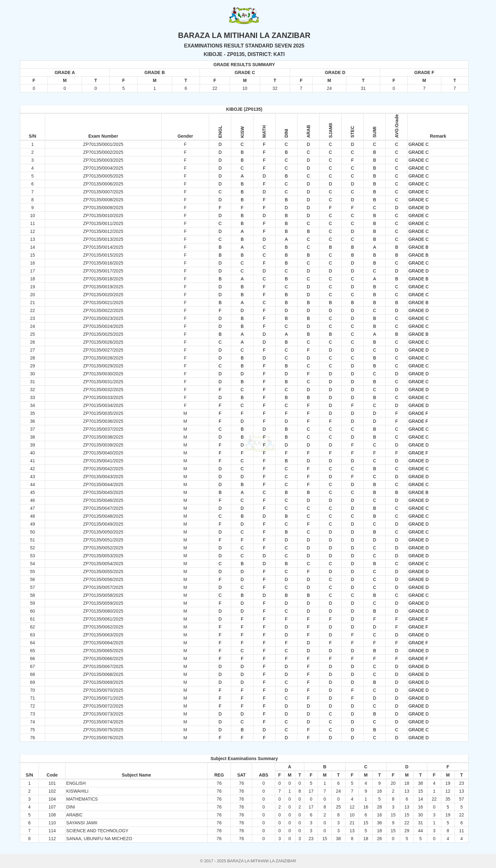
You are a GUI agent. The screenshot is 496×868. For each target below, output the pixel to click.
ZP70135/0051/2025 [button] (103, 540)
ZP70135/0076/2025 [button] (103, 738)
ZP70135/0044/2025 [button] (103, 484)
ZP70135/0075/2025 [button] (103, 730)
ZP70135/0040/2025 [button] (103, 453)
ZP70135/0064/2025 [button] (103, 643)
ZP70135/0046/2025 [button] (103, 500)
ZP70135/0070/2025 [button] (103, 690)
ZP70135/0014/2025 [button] (103, 247)
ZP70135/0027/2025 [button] (103, 350)
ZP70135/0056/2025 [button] (103, 579)
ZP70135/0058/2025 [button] (103, 595)
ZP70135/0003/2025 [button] (103, 160)
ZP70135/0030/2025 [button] (103, 374)
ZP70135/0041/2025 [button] (103, 461)
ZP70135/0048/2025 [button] (103, 516)
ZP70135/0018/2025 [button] (103, 279)
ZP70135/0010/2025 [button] (103, 215)
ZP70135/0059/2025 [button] (103, 603)
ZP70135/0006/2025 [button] (103, 184)
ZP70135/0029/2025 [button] (103, 366)
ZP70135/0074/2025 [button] (103, 722)
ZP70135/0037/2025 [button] (103, 429)
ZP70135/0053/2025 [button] (103, 556)
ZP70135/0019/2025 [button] (103, 287)
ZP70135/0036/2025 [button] (103, 421)
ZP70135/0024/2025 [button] (103, 326)
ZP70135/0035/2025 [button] (103, 413)
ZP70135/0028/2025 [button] (103, 358)
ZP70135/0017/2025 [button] (103, 271)
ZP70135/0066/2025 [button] (103, 659)
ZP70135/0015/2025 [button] (103, 255)
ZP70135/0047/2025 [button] (103, 508)
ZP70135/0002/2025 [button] (103, 152)
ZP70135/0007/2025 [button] (103, 192)
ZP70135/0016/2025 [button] (103, 263)
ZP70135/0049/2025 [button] (103, 524)
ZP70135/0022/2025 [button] (103, 310)
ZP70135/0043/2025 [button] (103, 477)
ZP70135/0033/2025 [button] (103, 397)
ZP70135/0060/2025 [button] (103, 611)
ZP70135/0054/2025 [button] (103, 564)
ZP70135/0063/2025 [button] (103, 635)
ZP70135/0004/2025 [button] (103, 168)
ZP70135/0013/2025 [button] (103, 239)
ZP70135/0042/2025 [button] (103, 469)
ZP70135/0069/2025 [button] (103, 682)
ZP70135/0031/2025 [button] (103, 382)
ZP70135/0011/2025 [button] (103, 223)
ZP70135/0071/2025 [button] (103, 698)
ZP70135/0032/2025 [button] (103, 390)
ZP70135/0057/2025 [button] (103, 587)
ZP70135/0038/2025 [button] (103, 437)
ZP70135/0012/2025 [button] (103, 231)
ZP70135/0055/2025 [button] (103, 571)
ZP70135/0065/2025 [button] (103, 651)
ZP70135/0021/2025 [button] (103, 303)
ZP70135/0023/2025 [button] (103, 318)
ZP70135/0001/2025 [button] (103, 144)
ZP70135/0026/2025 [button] (103, 342)
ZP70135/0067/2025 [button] (103, 666)
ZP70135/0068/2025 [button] (103, 674)
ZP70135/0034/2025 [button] (103, 405)
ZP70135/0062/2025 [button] (103, 627)
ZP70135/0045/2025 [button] (103, 492)
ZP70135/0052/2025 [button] (103, 548)
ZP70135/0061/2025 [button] (103, 619)
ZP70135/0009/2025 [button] (103, 208)
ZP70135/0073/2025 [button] (103, 714)
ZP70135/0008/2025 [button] (103, 200)
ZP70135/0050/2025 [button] (103, 532)
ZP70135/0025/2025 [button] (103, 334)
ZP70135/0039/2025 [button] (103, 445)
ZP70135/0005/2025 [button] (103, 176)
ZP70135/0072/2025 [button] (103, 706)
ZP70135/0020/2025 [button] (103, 295)
